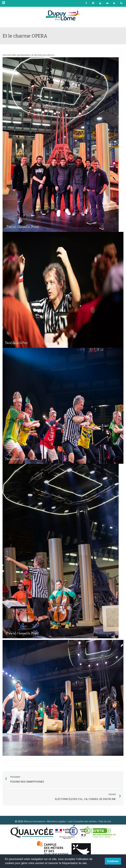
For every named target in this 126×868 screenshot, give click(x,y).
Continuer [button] (113, 861)
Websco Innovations (34, 821)
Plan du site (105, 821)
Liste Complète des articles (82, 821)
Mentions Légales (56, 821)
